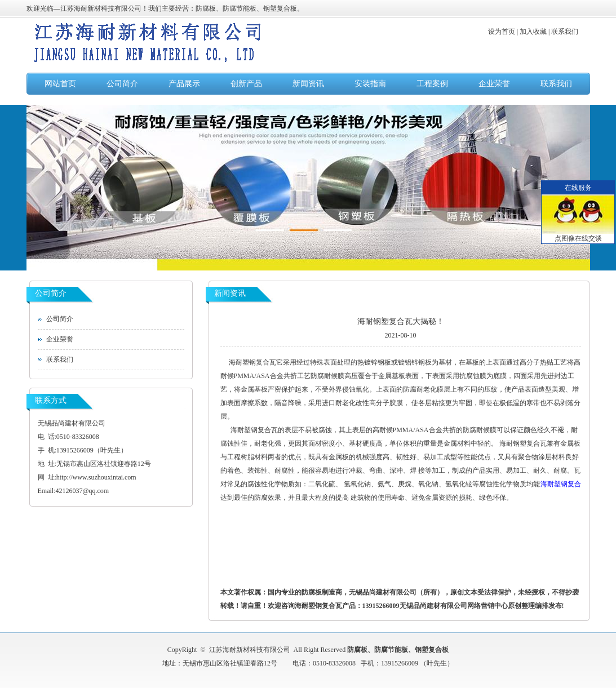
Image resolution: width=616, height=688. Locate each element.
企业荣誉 (494, 84)
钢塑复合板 (432, 650)
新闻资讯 (308, 84)
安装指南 (370, 84)
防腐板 (357, 650)
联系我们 (556, 84)
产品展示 (184, 84)
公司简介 (122, 84)
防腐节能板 (391, 650)
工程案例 (432, 84)
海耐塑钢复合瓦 (252, 362)
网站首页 (60, 84)
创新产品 (246, 84)
